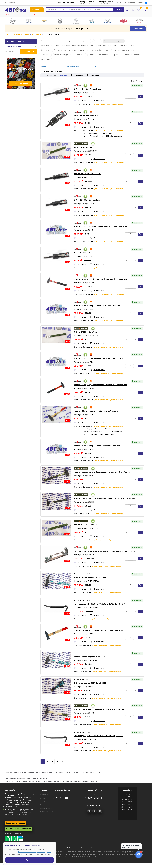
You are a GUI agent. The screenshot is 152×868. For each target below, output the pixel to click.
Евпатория (10, 3)
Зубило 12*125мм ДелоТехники (87, 332)
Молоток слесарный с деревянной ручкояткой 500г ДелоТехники (103, 710)
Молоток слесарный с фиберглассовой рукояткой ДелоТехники (102, 472)
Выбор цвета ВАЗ (46, 812)
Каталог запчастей (21, 35)
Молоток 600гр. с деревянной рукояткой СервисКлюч (98, 446)
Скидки (43, 798)
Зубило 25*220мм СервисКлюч (87, 89)
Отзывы (119, 3)
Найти (119, 10)
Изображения (138, 81)
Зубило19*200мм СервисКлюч (87, 200)
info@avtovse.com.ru (67, 3)
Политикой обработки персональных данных (34, 852)
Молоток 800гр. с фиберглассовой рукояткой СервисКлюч (100, 385)
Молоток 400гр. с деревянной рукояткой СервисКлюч (98, 306)
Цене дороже (93, 75)
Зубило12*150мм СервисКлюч (87, 116)
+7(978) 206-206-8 (105, 3)
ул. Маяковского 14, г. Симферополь (17, 802)
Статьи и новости (46, 808)
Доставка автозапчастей (13, 809)
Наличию (63, 75)
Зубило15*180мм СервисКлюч (87, 253)
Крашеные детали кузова (137, 15)
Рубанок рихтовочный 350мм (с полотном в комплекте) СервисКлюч (104, 551)
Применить (29, 51)
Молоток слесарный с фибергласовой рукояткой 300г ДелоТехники (104, 499)
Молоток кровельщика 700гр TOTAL (90, 578)
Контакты (140, 3)
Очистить (11, 51)
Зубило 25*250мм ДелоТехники (88, 525)
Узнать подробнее (20, 83)
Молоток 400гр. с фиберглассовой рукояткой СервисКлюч (100, 279)
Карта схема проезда (15, 823)
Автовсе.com (61, 848)
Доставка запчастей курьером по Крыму (22, 15)
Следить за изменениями (19, 829)
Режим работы (129, 3)
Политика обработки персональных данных (96, 848)
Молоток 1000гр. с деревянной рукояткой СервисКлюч (98, 630)
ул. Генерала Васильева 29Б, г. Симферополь (20, 801)
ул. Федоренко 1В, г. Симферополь (16, 799)
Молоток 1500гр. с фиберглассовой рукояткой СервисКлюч (100, 227)
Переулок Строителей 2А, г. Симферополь (19, 797)
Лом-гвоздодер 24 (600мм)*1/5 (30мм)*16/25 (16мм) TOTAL (100, 604)
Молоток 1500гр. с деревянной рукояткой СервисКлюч (98, 358)
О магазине (44, 795)
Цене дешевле (77, 75)
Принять (30, 860)
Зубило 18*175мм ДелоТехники (87, 148)
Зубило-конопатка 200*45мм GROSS (90, 683)
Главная (8, 35)
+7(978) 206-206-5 (86, 3)
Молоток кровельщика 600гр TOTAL (90, 657)
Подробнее (138, 29)
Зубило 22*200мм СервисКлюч (87, 174)
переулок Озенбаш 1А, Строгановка (17, 804)
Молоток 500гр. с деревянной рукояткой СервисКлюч (98, 411)
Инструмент (36, 35)
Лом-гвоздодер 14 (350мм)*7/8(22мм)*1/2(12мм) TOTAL (98, 736)
